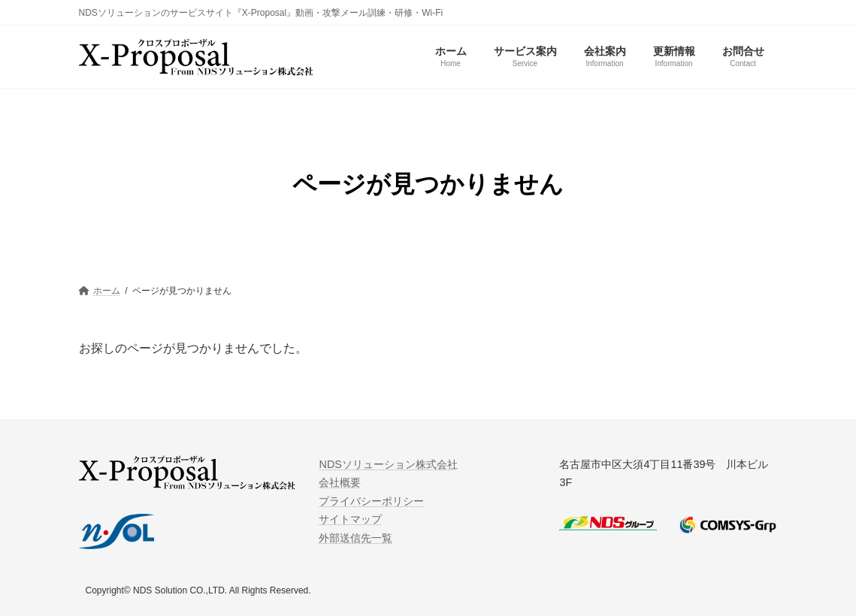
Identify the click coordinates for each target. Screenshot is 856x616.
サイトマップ (350, 519)
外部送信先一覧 (355, 537)
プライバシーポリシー (371, 501)
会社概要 (340, 482)
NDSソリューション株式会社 (388, 464)
